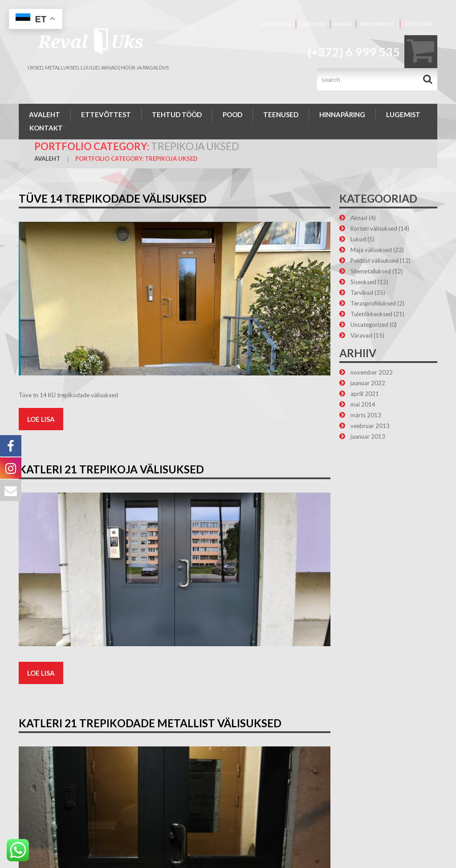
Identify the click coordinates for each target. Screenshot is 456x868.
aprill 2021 (365, 394)
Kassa (342, 24)
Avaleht (45, 114)
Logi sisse (313, 24)
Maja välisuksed (371, 250)
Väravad (361, 335)
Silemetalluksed (371, 271)
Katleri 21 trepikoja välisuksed (111, 469)
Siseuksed (363, 282)
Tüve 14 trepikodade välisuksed (113, 198)
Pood (232, 114)
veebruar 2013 (370, 426)
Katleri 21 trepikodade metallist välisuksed (150, 723)
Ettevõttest (106, 114)
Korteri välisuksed (374, 228)
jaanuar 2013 (368, 436)
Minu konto (377, 24)
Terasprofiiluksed (373, 303)
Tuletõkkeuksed (371, 314)
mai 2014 (363, 404)
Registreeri (276, 24)
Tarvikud (362, 293)
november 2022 (372, 372)
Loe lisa (41, 419)
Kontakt (46, 128)
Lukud (358, 239)
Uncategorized (369, 325)
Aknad (359, 218)
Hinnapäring (342, 114)
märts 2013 (366, 415)
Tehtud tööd (177, 114)
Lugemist (403, 114)
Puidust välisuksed (375, 261)
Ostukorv (419, 24)
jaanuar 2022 (368, 383)
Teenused (281, 114)
